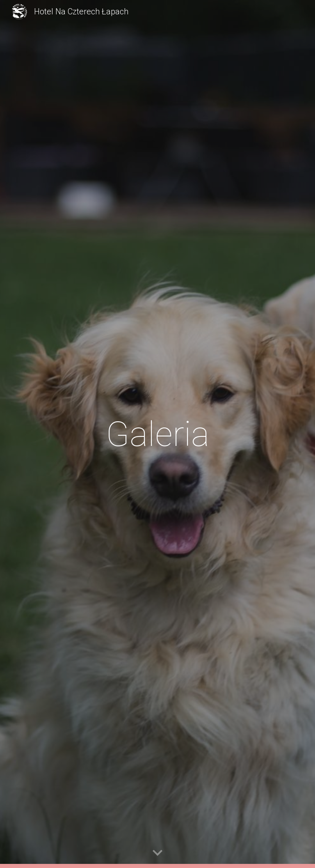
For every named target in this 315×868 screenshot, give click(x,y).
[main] (157, 434)
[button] (157, 853)
